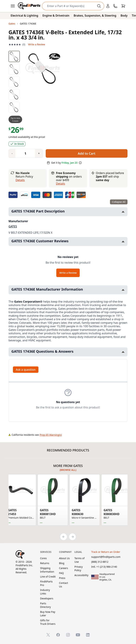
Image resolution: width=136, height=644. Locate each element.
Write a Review (36, 44)
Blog (62, 563)
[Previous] (64, 537)
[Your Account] (108, 6)
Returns (45, 563)
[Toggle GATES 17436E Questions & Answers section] (123, 352)
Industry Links (45, 592)
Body (124, 16)
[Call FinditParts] (115, 6)
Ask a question (26, 370)
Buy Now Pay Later (48, 614)
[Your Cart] (123, 6)
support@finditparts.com (106, 557)
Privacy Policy (79, 568)
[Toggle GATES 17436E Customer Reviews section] (123, 241)
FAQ (61, 573)
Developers (47, 598)
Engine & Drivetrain (56, 16)
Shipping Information (47, 570)
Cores (43, 558)
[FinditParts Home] (29, 6)
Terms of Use (79, 560)
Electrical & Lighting (24, 16)
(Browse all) (68, 470)
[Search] (70, 6)
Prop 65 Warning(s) (51, 435)
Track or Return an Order (106, 552)
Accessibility (81, 575)
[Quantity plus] (39, 153)
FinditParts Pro (46, 583)
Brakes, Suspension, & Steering (95, 16)
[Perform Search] (99, 6)
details (60, 184)
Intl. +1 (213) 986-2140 (104, 567)
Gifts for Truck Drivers (48, 622)
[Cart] (123, 6)
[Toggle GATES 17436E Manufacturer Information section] (123, 290)
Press (62, 578)
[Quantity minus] (12, 153)
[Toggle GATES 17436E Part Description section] (123, 212)
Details (20, 180)
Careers (63, 568)
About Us (64, 558)
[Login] (108, 6)
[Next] (72, 537)
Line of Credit (48, 577)
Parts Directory (45, 605)
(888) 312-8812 (100, 562)
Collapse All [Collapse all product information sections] (119, 202)
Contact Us (63, 585)
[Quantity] (24, 153)
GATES (13, 226)
